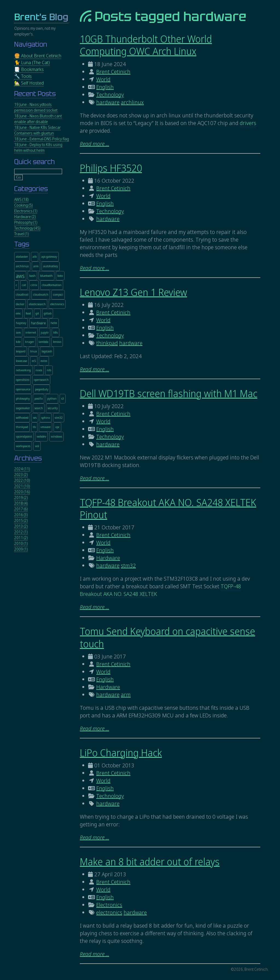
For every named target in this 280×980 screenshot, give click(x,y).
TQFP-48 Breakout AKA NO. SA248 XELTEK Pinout (168, 509)
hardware (108, 102)
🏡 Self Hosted (29, 83)
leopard (21, 351)
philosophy (23, 398)
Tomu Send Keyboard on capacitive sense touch (167, 637)
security (53, 408)
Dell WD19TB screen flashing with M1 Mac (169, 394)
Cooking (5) (23, 205)
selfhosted (22, 418)
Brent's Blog (41, 17)
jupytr (45, 332)
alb (35, 256)
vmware (46, 427)
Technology (110, 95)
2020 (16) (22, 492)
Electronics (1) (26, 211)
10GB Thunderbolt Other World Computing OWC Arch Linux (146, 45)
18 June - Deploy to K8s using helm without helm (38, 147)
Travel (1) (21, 234)
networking (23, 370)
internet (31, 332)
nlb (49, 370)
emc (18, 313)
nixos (39, 370)
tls (34, 427)
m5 (34, 361)
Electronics (109, 905)
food (28, 313)
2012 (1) (21, 532)
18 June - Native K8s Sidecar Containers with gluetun (37, 130)
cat (24, 285)
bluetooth (46, 276)
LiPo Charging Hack (121, 753)
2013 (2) (21, 526)
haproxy (21, 323)
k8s (56, 332)
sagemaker (23, 408)
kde (18, 342)
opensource (23, 389)
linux (33, 351)
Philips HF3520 (111, 168)
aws (20, 276)
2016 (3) (21, 515)
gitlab (48, 313)
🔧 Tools (23, 76)
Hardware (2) (25, 217)
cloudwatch (41, 294)
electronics (109, 912)
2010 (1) (21, 543)
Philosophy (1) (26, 222)
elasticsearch (37, 304)
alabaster (22, 256)
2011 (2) (21, 538)
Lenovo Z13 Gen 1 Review (133, 292)
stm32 (128, 565)
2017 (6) (21, 509)
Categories (31, 189)
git (37, 313)
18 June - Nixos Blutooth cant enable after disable (38, 119)
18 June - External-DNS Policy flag (42, 139)
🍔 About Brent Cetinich (38, 56)
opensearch (41, 380)
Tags (22, 244)
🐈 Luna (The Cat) (32, 62)
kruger (30, 342)
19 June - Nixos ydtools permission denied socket (36, 107)
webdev (41, 436)
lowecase (21, 361)
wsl (37, 446)
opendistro (23, 380)
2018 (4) (21, 503)
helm (54, 323)
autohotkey (51, 266)
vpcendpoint (24, 436)
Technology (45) (27, 228)
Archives (28, 458)
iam (18, 332)
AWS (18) (21, 199)
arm (126, 695)
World (103, 79)
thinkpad (107, 343)
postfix (39, 398)
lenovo (57, 342)
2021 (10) (22, 486)
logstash (47, 351)
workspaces (23, 446)
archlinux (132, 102)
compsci (58, 294)
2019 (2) (21, 498)
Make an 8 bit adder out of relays (150, 862)
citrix (34, 285)
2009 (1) (21, 549)
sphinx (46, 418)
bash (32, 276)
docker (20, 304)
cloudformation (52, 285)
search (39, 408)
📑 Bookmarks (29, 69)
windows (56, 436)
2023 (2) (21, 475)
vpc (57, 427)
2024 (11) (22, 469)
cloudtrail (22, 294)
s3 (63, 398)
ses (35, 418)
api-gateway (49, 256)
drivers (248, 123)
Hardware (108, 558)
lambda (43, 342)
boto (60, 276)
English (105, 87)
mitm (44, 361)
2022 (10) (22, 480)
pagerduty (42, 389)
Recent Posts (35, 94)
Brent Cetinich (113, 72)
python (52, 398)
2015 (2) (21, 520)
